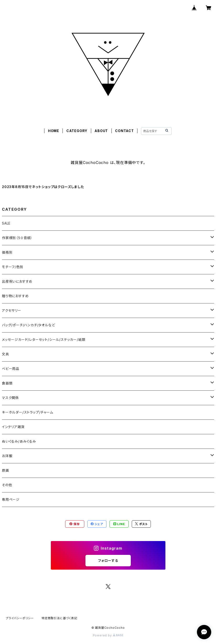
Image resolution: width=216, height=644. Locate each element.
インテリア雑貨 (13, 427)
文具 (5, 354)
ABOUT (101, 131)
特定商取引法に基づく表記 (59, 618)
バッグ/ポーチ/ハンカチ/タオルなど (28, 325)
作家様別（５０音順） (17, 238)
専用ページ (11, 499)
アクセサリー (12, 310)
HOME (54, 131)
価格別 (7, 252)
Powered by (108, 635)
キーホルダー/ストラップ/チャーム (28, 412)
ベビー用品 (11, 369)
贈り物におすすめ (15, 296)
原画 (5, 470)
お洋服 (7, 456)
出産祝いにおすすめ (17, 281)
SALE (6, 223)
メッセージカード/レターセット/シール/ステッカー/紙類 (44, 340)
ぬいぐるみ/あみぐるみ (19, 441)
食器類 (7, 383)
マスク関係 (10, 398)
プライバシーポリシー (20, 618)
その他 (7, 485)
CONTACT (124, 131)
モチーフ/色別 (13, 267)
